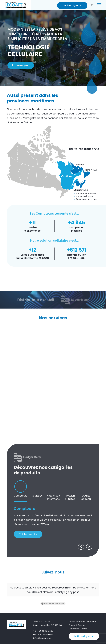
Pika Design (94, 639)
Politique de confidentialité (87, 634)
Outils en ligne (72, 5)
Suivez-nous (53, 569)
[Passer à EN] (92, 5)
